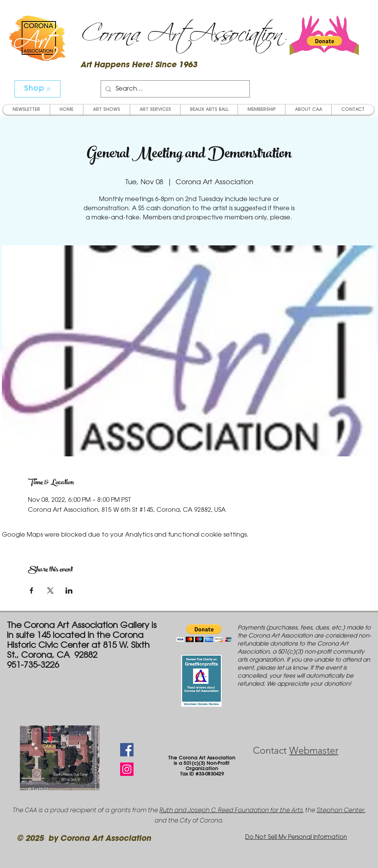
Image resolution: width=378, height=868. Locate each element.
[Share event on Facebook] (32, 591)
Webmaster (314, 750)
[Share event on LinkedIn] (69, 591)
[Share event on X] (50, 591)
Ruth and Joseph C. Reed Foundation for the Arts (231, 810)
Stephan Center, (341, 810)
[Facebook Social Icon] (127, 750)
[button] (324, 41)
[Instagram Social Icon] (127, 769)
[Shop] (37, 89)
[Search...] (174, 89)
